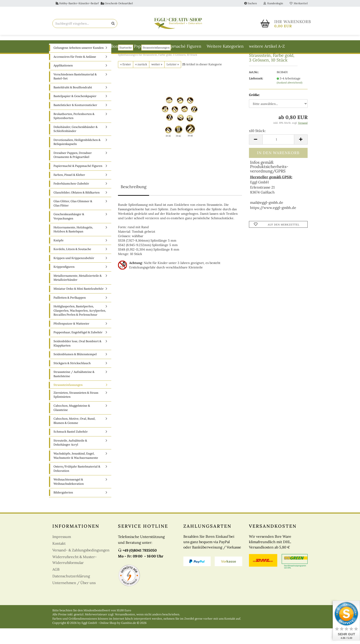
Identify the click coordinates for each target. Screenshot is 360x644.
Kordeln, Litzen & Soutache (72, 265)
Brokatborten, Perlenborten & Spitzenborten (74, 132)
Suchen (251, 3)
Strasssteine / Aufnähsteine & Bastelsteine (74, 390)
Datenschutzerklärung (71, 592)
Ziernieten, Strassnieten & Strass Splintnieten (76, 410)
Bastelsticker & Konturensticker (75, 121)
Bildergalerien (63, 508)
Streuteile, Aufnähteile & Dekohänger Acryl (70, 458)
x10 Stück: (257, 146)
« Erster (126, 80)
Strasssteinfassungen (68, 401)
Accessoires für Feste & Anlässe (75, 72)
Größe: (254, 111)
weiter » (157, 80)
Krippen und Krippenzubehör (74, 274)
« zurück (141, 80)
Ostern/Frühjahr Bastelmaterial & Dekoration (77, 484)
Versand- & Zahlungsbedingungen (81, 566)
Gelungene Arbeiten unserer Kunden (79, 63)
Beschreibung (134, 202)
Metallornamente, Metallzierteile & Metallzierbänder (78, 293)
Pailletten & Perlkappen (70, 313)
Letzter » (173, 80)
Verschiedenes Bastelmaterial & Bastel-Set (75, 92)
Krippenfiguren (64, 282)
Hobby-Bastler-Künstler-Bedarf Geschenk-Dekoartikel (94, 3)
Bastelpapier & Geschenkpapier (75, 112)
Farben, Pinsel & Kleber (69, 190)
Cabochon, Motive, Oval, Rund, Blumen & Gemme (74, 436)
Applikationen (63, 81)
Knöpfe (59, 256)
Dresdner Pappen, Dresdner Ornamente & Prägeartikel (73, 171)
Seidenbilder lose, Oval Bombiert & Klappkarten (77, 359)
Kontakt (59, 559)
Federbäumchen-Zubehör (71, 199)
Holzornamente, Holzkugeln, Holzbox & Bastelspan (73, 245)
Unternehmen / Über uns (74, 598)
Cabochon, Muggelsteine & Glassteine (72, 423)
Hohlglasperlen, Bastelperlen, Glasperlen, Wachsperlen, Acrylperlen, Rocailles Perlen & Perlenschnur (80, 326)
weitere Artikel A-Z (267, 46)
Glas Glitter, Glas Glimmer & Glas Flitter (73, 219)
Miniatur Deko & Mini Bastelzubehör (79, 304)
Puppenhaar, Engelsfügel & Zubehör (78, 348)
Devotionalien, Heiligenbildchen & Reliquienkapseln (77, 158)
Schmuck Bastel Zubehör (71, 447)
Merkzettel (299, 3)
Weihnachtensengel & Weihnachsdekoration (69, 497)
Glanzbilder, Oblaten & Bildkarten (77, 208)
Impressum (62, 552)
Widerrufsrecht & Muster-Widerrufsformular (75, 575)
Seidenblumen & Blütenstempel (75, 370)
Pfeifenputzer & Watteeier (71, 339)
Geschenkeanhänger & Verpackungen (69, 232)
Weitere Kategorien (225, 46)
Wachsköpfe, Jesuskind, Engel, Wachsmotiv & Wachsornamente (76, 471)
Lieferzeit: (256, 94)
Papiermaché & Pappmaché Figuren (168, 46)
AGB (56, 585)
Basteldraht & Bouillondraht (102, 46)
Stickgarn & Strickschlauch (72, 379)
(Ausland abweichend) (289, 98)
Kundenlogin (273, 3)
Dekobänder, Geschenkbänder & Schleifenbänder (76, 145)
